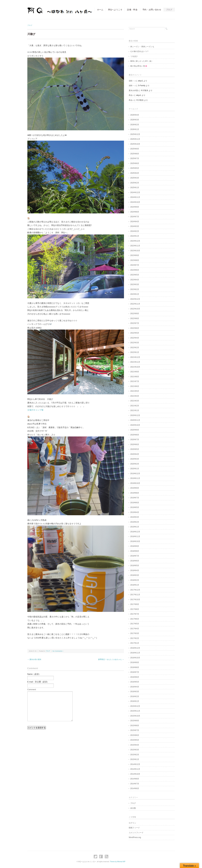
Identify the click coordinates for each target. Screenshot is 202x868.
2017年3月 (135, 633)
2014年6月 (135, 788)
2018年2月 (135, 580)
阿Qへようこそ (115, 10)
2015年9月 (135, 721)
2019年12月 (135, 474)
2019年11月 (135, 478)
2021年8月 (135, 377)
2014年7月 (135, 784)
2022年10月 (135, 309)
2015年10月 (135, 716)
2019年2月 (135, 522)
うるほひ (134, 56)
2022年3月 (135, 343)
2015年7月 (135, 730)
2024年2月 (135, 231)
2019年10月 (135, 483)
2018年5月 (135, 566)
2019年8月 (135, 493)
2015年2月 (135, 755)
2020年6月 (135, 444)
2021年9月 (135, 372)
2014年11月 (135, 769)
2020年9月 (135, 430)
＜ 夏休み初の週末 (34, 659)
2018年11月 (135, 536)
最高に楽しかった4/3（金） (142, 61)
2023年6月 (135, 270)
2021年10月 (135, 367)
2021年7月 (135, 381)
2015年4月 (135, 745)
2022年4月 (135, 338)
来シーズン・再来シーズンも (142, 47)
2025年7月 (135, 158)
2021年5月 (135, 391)
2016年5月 (135, 682)
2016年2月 (135, 696)
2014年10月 (135, 774)
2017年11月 (135, 595)
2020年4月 (135, 454)
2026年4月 (135, 115)
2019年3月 (135, 517)
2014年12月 (135, 764)
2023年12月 (135, 241)
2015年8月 (135, 726)
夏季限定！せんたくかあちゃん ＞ (111, 659)
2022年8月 (135, 318)
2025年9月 (135, 149)
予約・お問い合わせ (152, 10)
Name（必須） (34, 674)
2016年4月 (135, 687)
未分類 (133, 808)
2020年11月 (135, 420)
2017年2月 (135, 638)
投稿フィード (134, 828)
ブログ (169, 10)
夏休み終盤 (133, 90)
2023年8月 (135, 260)
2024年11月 (135, 197)
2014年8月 (135, 779)
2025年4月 (135, 173)
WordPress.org (135, 837)
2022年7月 (135, 323)
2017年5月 (135, 624)
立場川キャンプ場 (35, 410)
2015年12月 (135, 706)
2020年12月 (135, 415)
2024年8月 (135, 212)
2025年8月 (135, 154)
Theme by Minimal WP (118, 862)
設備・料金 (132, 10)
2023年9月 (135, 255)
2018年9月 (135, 546)
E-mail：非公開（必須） (38, 682)
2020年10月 (135, 425)
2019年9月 (135, 488)
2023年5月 (135, 275)
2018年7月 (135, 556)
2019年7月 (135, 498)
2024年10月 (135, 202)
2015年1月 (135, 759)
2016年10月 (135, 658)
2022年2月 (135, 348)
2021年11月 (135, 362)
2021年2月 (135, 406)
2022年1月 (135, 352)
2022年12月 (135, 299)
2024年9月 (135, 207)
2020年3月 (135, 459)
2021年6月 (135, 386)
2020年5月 (135, 449)
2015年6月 (135, 735)
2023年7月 (135, 265)
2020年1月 (135, 469)
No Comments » (58, 651)
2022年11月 (135, 304)
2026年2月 (135, 125)
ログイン (132, 823)
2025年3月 (135, 178)
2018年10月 (135, 541)
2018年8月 (135, 551)
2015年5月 (135, 740)
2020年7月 (135, 440)
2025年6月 (135, 163)
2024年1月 (135, 236)
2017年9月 (135, 604)
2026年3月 (135, 120)
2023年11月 (135, 246)
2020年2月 (135, 464)
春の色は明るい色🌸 (139, 66)
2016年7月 (135, 672)
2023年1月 (135, 294)
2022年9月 (135, 314)
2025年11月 (135, 139)
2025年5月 (135, 168)
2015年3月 (135, 750)
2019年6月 (135, 503)
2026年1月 (135, 129)
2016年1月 (135, 701)
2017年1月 (135, 643)
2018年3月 (135, 575)
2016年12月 (135, 648)
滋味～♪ (132, 81)
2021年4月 (135, 396)
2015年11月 (135, 711)
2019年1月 (135, 527)
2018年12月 (135, 532)
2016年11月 (135, 653)
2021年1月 (135, 410)
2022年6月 (135, 328)
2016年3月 (135, 692)
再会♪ (131, 95)
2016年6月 (135, 677)
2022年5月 (135, 333)
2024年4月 (135, 222)
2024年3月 (135, 226)
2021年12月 (135, 357)
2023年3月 (135, 284)
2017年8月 (135, 609)
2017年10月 (135, 600)
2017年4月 (135, 629)
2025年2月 (135, 183)
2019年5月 (135, 507)
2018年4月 (135, 570)
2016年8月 (135, 667)
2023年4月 (135, 280)
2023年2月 (135, 289)
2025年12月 (135, 134)
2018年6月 (135, 561)
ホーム (100, 10)
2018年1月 (135, 585)
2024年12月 (135, 192)
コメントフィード (136, 833)
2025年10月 (135, 144)
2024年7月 (135, 217)
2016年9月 (135, 662)
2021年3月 (135, 401)
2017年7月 (135, 614)
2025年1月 (135, 188)
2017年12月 (135, 590)
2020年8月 (135, 435)
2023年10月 (135, 251)
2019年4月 (135, 512)
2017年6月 (135, 619)
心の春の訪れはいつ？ (139, 51)
